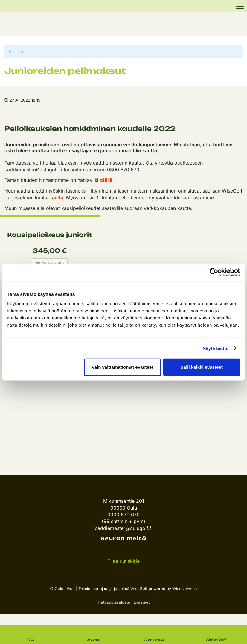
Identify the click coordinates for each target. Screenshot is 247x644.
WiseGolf (139, 588)
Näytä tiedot (216, 348)
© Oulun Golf (62, 588)
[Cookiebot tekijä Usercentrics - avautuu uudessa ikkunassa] (214, 272)
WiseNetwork (185, 588)
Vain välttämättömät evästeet (122, 367)
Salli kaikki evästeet (202, 367)
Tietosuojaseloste (114, 602)
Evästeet (142, 602)
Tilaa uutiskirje (123, 561)
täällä (106, 180)
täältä (57, 198)
